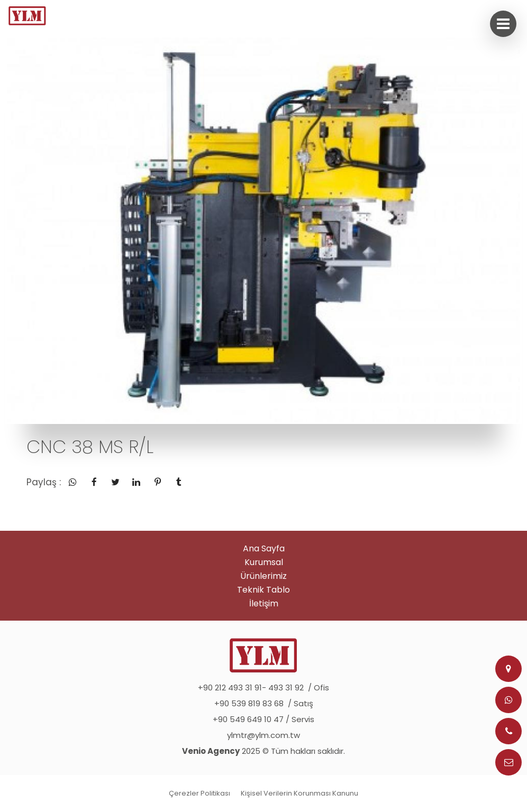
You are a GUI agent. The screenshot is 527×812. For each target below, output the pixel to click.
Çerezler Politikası (199, 793)
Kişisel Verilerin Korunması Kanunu (299, 793)
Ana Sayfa (264, 548)
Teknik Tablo (263, 590)
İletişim (264, 603)
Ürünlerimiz (263, 576)
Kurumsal (264, 562)
